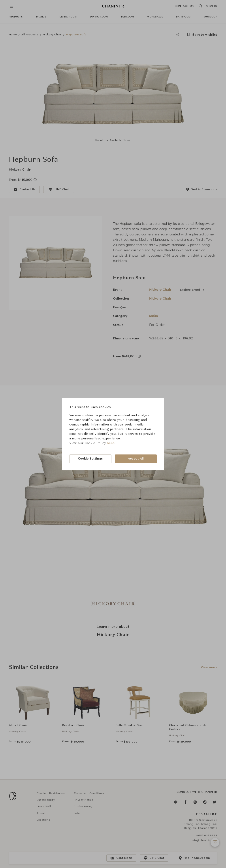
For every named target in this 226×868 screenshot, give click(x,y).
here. (111, 443)
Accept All (136, 459)
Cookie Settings (90, 459)
